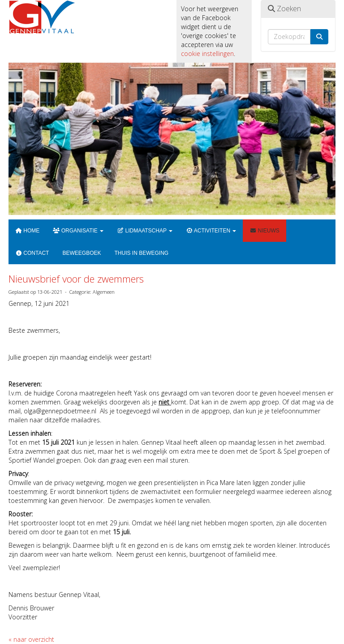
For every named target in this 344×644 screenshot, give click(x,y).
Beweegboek (82, 253)
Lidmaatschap (145, 231)
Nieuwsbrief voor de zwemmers (76, 279)
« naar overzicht (31, 639)
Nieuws (264, 231)
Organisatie (78, 231)
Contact (32, 253)
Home (27, 231)
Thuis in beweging (141, 253)
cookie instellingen (207, 54)
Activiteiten (211, 231)
